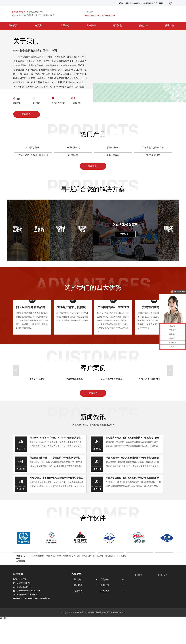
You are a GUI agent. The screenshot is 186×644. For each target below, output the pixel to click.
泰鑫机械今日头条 (71, 556)
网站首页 (13, 26)
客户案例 (91, 26)
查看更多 (93, 393)
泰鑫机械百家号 (54, 556)
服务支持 (143, 26)
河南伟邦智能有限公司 (115, 556)
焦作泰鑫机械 (38, 556)
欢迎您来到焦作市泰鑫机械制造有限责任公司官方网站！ (142, 3)
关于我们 (39, 26)
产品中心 (65, 26)
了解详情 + (125, 234)
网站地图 (46, 598)
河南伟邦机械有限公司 (92, 556)
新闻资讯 (117, 26)
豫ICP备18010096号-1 (33, 598)
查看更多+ (27, 114)
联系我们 (169, 26)
